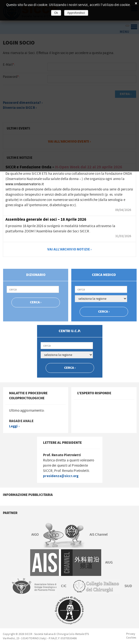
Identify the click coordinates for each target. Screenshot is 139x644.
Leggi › (14, 426)
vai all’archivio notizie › (70, 249)
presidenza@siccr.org (61, 476)
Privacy (131, 634)
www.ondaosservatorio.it (25, 184)
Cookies (131, 638)
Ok (56, 13)
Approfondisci (76, 13)
